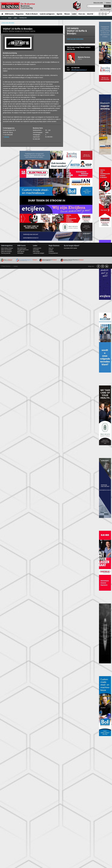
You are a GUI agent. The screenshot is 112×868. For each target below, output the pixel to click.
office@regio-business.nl (79, 70)
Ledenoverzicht (37, 248)
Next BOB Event (22, 248)
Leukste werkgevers (47, 14)
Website (7, 137)
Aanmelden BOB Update (70, 248)
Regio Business (18, 6)
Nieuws (67, 14)
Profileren (108, 3)
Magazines (20, 14)
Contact (51, 250)
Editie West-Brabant (6, 251)
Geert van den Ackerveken (75, 39)
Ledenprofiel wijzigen (38, 253)
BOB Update (36, 251)
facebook (98, 266)
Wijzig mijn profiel (98, 3)
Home (2, 14)
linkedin (107, 266)
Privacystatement (53, 253)
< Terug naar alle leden (8, 23)
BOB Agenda (21, 251)
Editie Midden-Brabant (7, 248)
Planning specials (6, 253)
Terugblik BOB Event (23, 250)
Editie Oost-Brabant (6, 250)
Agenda (59, 14)
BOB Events (9, 14)
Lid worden (36, 250)
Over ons (82, 14)
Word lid (90, 14)
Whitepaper (20, 253)
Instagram (103, 266)
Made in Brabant (32, 14)
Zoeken (107, 6)
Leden (74, 14)
